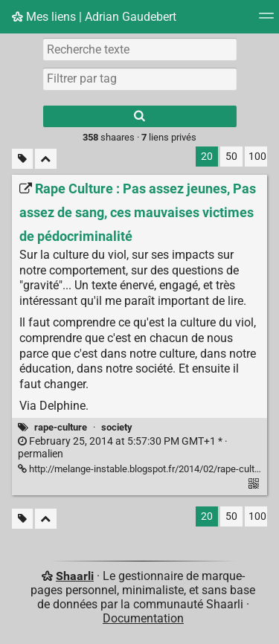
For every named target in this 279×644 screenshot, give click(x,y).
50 (231, 157)
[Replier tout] (46, 159)
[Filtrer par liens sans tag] (22, 159)
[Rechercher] (140, 116)
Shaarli (75, 576)
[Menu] (266, 20)
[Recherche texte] (140, 49)
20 (207, 157)
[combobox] (140, 79)
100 (257, 157)
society (117, 427)
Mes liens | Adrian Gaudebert (94, 17)
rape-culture (61, 427)
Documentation (143, 618)
